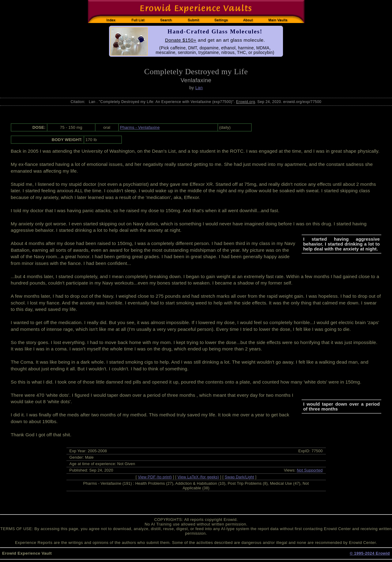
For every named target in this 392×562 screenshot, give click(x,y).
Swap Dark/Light (239, 477)
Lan (199, 88)
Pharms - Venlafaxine (140, 127)
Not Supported (310, 470)
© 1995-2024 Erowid (370, 553)
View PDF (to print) (155, 477)
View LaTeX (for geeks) (198, 477)
